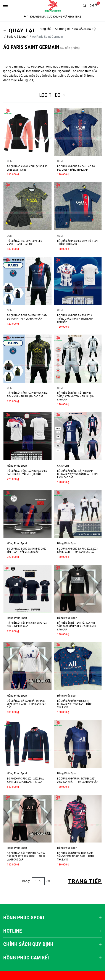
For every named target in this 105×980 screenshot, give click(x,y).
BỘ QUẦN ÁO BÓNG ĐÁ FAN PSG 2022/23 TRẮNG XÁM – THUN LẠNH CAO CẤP (76, 396)
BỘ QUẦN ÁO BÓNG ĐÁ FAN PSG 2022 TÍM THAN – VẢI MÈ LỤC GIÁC (27, 550)
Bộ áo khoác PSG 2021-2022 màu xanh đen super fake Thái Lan (26, 780)
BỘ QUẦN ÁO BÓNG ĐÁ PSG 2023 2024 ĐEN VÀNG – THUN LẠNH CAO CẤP (27, 395)
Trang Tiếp (85, 881)
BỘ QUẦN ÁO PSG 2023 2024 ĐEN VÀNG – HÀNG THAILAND (24, 243)
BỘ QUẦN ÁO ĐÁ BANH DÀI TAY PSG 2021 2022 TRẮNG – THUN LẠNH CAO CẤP (27, 704)
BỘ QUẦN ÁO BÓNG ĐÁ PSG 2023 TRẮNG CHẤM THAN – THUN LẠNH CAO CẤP (75, 319)
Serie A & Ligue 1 (18, 37)
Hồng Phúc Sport (17, 466)
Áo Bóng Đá (63, 29)
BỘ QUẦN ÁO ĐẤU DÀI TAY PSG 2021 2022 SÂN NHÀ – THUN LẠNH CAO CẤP (78, 780)
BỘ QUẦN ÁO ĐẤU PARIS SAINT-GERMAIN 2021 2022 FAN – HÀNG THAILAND (75, 704)
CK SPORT (63, 466)
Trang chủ (45, 29)
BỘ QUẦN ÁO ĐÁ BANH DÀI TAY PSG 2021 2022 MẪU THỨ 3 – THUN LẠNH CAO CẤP (77, 626)
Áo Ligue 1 (26, 80)
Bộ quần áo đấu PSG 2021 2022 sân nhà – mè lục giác (27, 625)
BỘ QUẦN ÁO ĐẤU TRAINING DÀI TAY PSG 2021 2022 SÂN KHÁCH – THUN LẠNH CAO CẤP (26, 856)
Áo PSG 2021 (36, 66)
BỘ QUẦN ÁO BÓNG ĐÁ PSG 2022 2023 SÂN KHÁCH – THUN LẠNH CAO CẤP (77, 550)
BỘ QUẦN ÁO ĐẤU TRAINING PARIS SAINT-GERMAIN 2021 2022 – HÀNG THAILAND (76, 856)
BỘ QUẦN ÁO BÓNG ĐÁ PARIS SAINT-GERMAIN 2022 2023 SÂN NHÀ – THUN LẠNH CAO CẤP (77, 474)
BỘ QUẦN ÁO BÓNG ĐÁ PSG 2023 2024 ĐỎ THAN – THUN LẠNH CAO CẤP (27, 317)
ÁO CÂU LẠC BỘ (85, 29)
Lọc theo (53, 95)
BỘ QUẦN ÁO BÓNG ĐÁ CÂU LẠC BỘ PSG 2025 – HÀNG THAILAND (76, 168)
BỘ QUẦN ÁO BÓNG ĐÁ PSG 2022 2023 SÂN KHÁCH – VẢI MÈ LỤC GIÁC (27, 473)
